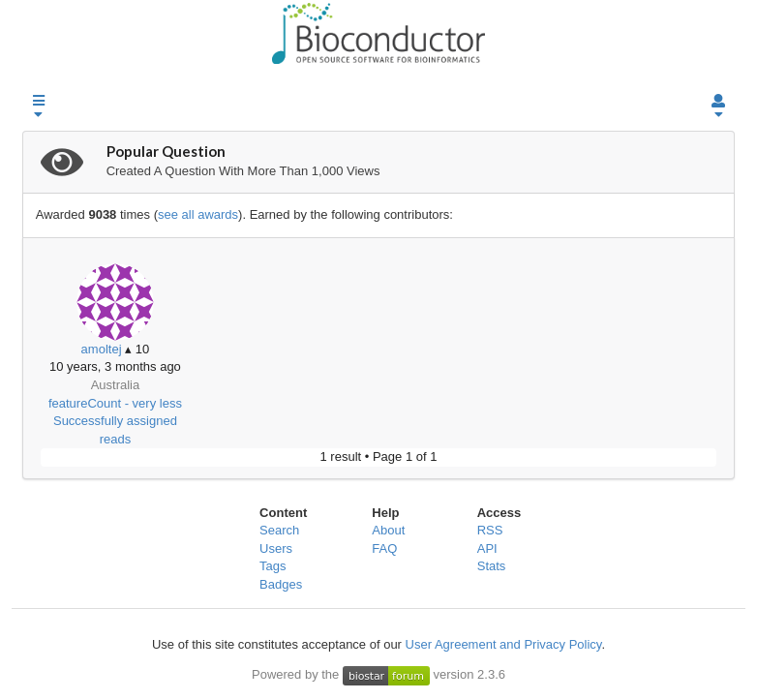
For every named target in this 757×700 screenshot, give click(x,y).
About (388, 530)
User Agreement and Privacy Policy (504, 644)
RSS (490, 530)
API (487, 548)
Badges (281, 584)
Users (276, 548)
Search (279, 530)
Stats (492, 566)
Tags (273, 566)
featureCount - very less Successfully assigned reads (115, 421)
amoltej (102, 349)
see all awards (198, 214)
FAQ (384, 548)
